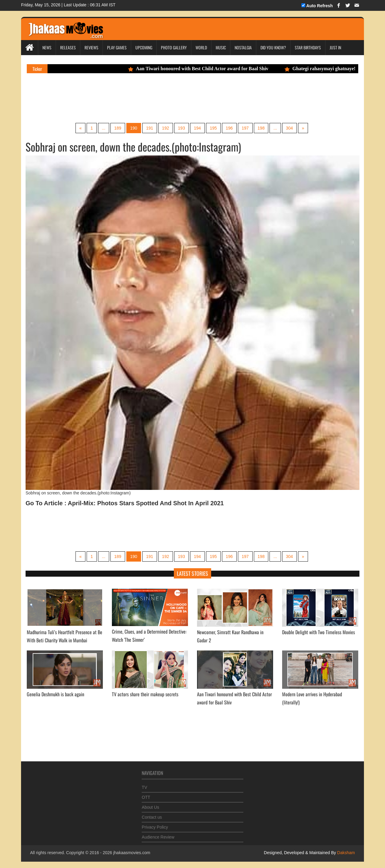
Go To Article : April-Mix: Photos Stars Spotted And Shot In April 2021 (125, 503)
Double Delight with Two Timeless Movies (319, 632)
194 (197, 128)
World (201, 47)
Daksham (345, 853)
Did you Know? (273, 47)
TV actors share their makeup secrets (145, 694)
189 (117, 128)
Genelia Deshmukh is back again (55, 694)
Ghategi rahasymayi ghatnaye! (325, 69)
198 (262, 128)
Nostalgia (243, 47)
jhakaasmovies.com (132, 853)
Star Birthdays (308, 47)
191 (149, 128)
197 (246, 128)
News (47, 47)
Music (221, 47)
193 (181, 128)
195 (213, 128)
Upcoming (144, 47)
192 (165, 128)
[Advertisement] (140, 97)
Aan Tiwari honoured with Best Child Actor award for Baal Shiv (203, 69)
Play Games (117, 47)
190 (133, 128)
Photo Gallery (174, 47)
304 (290, 128)
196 (229, 128)
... (103, 128)
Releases (68, 47)
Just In (335, 47)
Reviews (91, 47)
